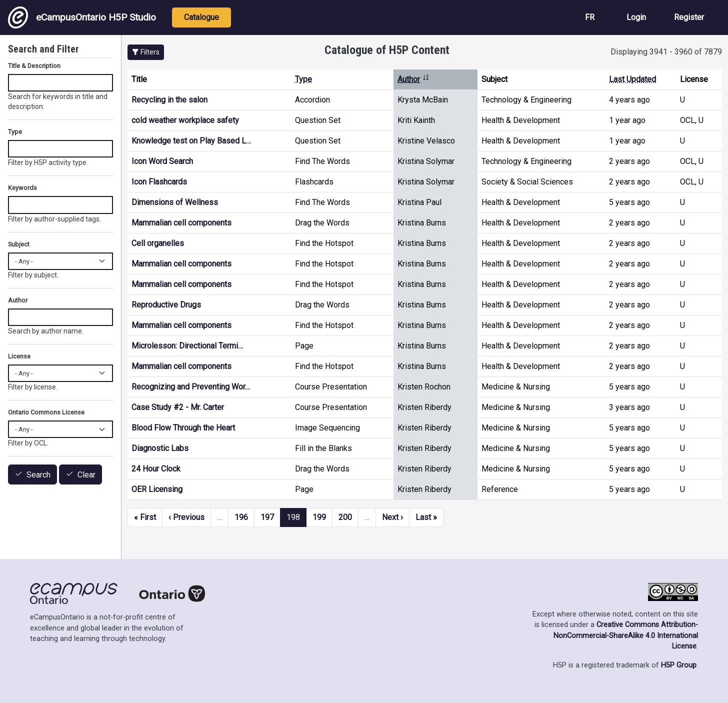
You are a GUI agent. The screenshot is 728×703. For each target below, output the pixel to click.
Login (636, 17)
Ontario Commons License (46, 412)
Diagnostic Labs (160, 448)
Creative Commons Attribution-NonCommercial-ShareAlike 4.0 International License (626, 635)
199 (319, 517)
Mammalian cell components (181, 223)
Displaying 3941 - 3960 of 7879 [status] (666, 52)
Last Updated (632, 79)
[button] (146, 52)
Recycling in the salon (169, 100)
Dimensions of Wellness (175, 202)
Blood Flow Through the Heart (183, 428)
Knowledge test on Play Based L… (191, 141)
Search (38, 475)
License (19, 356)
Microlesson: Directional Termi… (187, 346)
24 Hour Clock (156, 469)
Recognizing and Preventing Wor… (191, 387)
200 (345, 517)
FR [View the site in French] (590, 17)
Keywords (22, 188)
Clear (86, 475)
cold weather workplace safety (185, 120)
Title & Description (34, 66)
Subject (19, 244)
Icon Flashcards (159, 182)
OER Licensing (157, 489)
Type (303, 79)
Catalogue (201, 17)
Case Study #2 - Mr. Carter (178, 407)
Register (689, 17)
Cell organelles (158, 243)
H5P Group (679, 665)
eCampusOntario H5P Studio (82, 17)
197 (267, 517)
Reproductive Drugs (166, 305)
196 (241, 517)
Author (413, 79)
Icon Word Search (162, 161)
